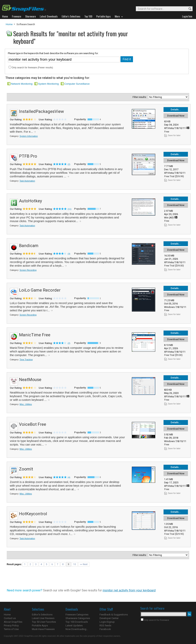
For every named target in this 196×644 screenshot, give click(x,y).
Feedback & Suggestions (114, 615)
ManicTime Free (35, 335)
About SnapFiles (13, 622)
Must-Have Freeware (43, 629)
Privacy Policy (11, 625)
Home (9, 24)
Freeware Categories (77, 615)
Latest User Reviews (43, 618)
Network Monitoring (22, 84)
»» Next (84, 564)
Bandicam (29, 246)
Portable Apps (40, 625)
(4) (69, 477)
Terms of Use (11, 629)
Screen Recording (28, 270)
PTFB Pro (28, 156)
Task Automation (27, 181)
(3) (69, 254)
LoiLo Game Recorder (40, 290)
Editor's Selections (42, 615)
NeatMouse (30, 380)
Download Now (176, 116)
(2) (69, 164)
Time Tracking (26, 360)
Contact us (10, 618)
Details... (176, 110)
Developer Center (109, 618)
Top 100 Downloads (77, 622)
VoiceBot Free (33, 424)
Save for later (174, 135)
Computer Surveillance (77, 84)
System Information (29, 136)
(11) (70, 209)
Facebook (105, 629)
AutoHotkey (30, 201)
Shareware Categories (78, 618)
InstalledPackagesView (42, 111)
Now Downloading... (77, 629)
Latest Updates (74, 625)
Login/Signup (107, 622)
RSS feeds (105, 625)
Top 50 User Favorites (44, 622)
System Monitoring (48, 84)
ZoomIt (26, 469)
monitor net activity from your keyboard (129, 590)
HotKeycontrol (33, 514)
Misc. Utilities (26, 404)
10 (75, 564)
